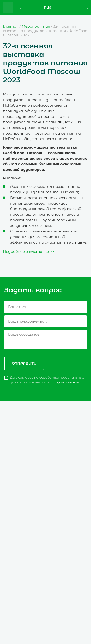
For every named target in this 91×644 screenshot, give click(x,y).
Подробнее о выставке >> (28, 251)
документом (68, 382)
